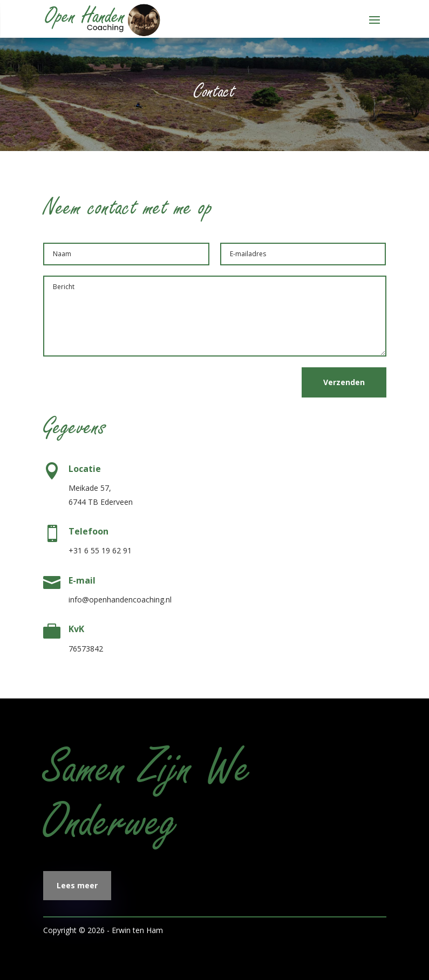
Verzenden (344, 382)
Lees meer (77, 885)
